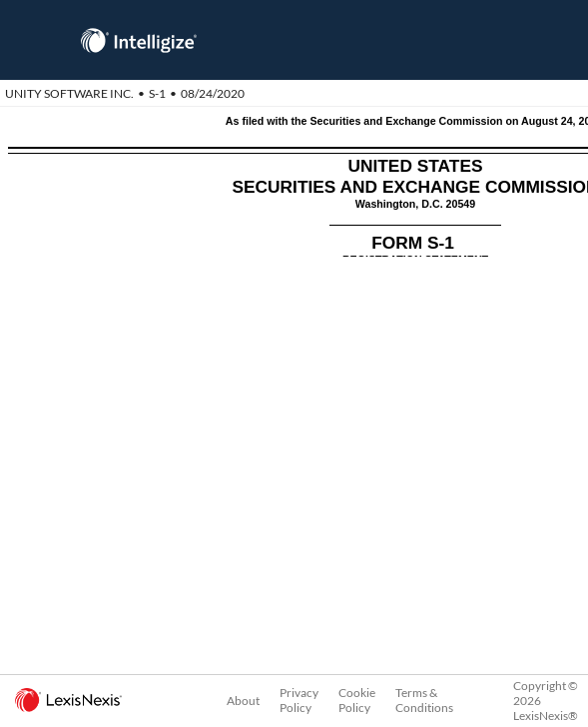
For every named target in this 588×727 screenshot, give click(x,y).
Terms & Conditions (424, 700)
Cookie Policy (357, 700)
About (243, 701)
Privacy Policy (299, 700)
